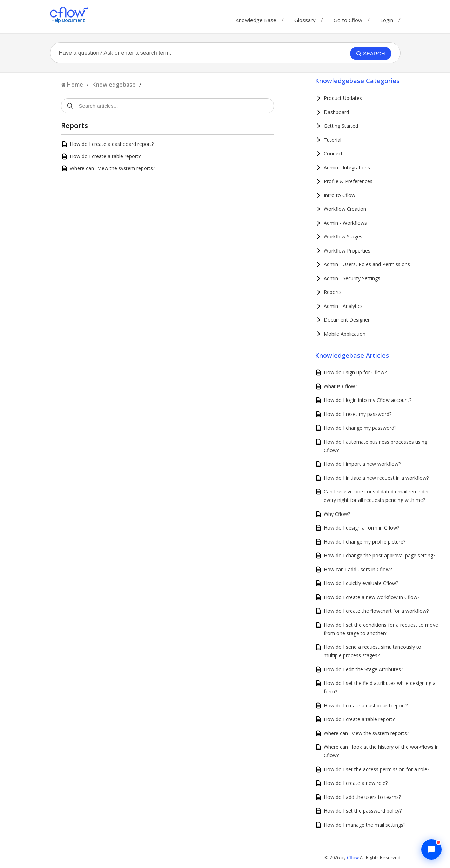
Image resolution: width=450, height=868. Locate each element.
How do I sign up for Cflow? (355, 372)
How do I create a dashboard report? (112, 144)
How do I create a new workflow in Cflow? (372, 597)
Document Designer (347, 320)
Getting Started (341, 126)
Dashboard (336, 112)
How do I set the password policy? (363, 811)
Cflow (353, 857)
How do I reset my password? (358, 414)
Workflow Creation (345, 209)
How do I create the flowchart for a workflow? (376, 611)
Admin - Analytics (343, 306)
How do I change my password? (360, 428)
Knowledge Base (256, 18)
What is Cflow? (340, 386)
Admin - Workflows (345, 223)
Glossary (305, 18)
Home (75, 85)
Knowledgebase (114, 85)
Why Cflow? (337, 514)
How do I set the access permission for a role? (377, 769)
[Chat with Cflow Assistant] (431, 849)
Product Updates (343, 98)
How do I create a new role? (356, 783)
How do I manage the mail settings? (365, 825)
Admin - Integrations (347, 167)
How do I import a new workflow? (362, 464)
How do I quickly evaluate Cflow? (361, 583)
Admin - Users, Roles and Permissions (367, 264)
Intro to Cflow (340, 195)
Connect (333, 153)
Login (387, 20)
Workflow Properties (347, 251)
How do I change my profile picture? (365, 542)
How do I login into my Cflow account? (368, 400)
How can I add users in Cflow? (358, 569)
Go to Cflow (348, 18)
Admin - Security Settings (352, 278)
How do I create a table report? (105, 156)
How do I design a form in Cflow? (361, 528)
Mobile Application (345, 334)
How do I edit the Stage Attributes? (363, 669)
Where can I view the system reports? (112, 168)
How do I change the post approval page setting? (380, 555)
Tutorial (333, 140)
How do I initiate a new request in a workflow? (376, 478)
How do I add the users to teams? (362, 797)
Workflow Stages (343, 237)
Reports (333, 292)
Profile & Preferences (348, 181)
